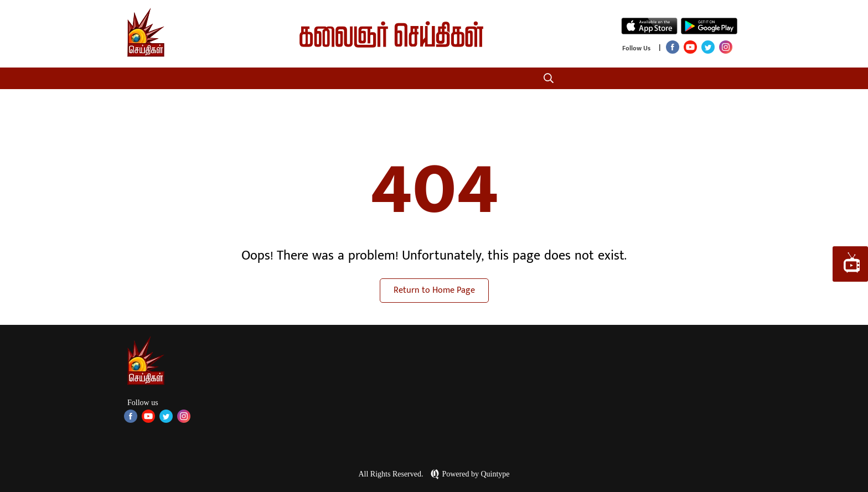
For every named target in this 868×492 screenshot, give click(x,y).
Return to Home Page (434, 290)
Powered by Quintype (476, 474)
